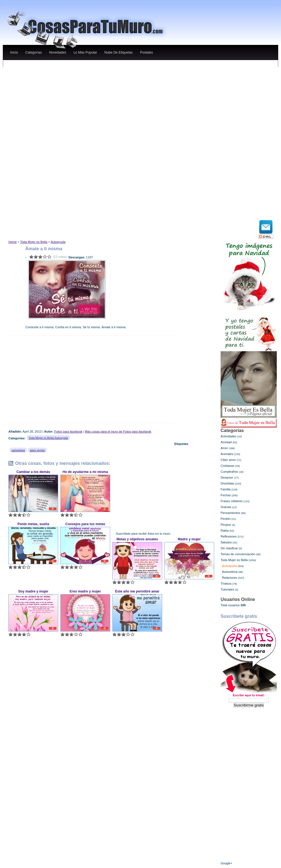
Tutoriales (227, 589)
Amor (224, 448)
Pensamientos (230, 513)
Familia (226, 489)
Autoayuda (58, 242)
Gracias (226, 507)
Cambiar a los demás (33, 472)
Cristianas (227, 466)
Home (13, 242)
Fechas (226, 495)
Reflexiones (229, 536)
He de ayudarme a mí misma (85, 472)
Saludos (226, 542)
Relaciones (230, 578)
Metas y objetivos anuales (137, 539)
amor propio (37, 450)
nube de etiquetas (118, 52)
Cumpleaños (229, 472)
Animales (227, 454)
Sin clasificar (229, 548)
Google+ (226, 863)
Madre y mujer (189, 539)
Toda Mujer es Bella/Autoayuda (48, 438)
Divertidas (227, 483)
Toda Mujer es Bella (34, 242)
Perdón (226, 519)
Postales (146, 52)
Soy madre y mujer (33, 591)
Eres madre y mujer (85, 591)
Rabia (225, 531)
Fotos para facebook (68, 431)
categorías (34, 52)
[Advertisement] (76, 103)
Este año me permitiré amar (137, 591)
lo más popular (85, 52)
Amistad (226, 442)
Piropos (226, 525)
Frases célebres (232, 501)
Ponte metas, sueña (33, 524)
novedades (58, 52)
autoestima (18, 450)
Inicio (14, 52)
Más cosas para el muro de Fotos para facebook (118, 431)
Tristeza (226, 584)
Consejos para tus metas (85, 524)
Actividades (228, 436)
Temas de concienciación (238, 554)
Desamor (227, 477)
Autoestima (230, 572)
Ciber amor (228, 460)
